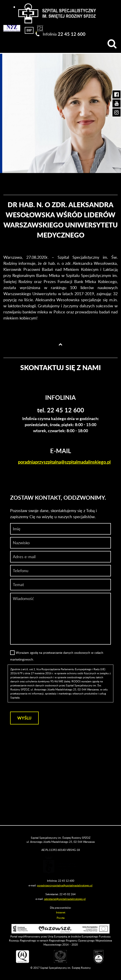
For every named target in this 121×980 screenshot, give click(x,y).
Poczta (61, 918)
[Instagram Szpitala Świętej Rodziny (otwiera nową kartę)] (117, 112)
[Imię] (60, 529)
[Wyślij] (24, 718)
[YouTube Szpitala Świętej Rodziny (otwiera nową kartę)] (117, 103)
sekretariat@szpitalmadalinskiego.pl (65, 899)
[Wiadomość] (60, 571)
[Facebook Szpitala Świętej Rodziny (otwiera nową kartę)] (117, 94)
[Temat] (60, 585)
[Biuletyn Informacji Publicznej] (29, 30)
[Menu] (7, 44)
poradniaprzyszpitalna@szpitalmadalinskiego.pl (64, 462)
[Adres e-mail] (60, 557)
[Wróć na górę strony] (60, 344)
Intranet (61, 912)
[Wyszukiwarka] (112, 44)
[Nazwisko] (60, 543)
